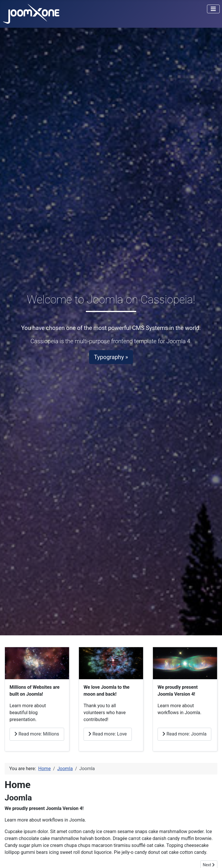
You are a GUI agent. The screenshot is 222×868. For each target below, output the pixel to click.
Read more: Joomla (184, 734)
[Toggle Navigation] (213, 9)
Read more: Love (108, 734)
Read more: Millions (37, 734)
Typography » (111, 357)
